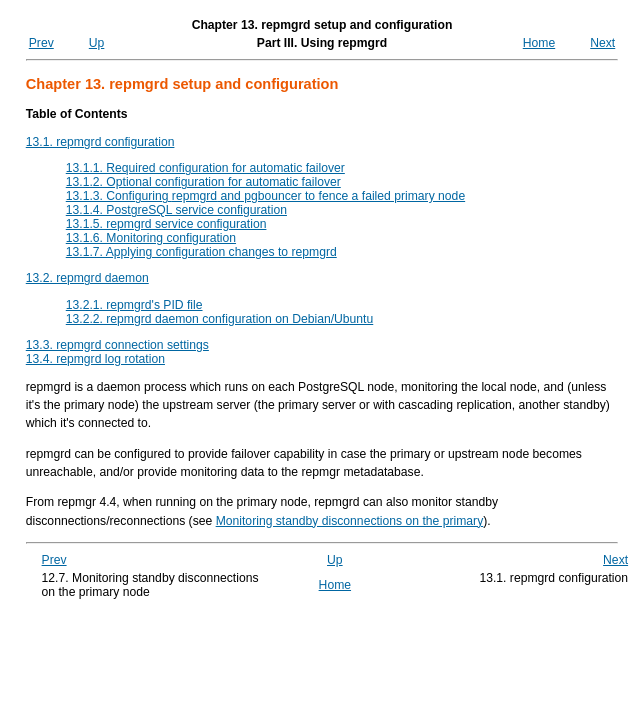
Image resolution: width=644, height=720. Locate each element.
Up (97, 43)
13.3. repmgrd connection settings (117, 345)
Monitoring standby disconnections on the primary (350, 521)
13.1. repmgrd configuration (100, 142)
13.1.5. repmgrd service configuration (166, 224)
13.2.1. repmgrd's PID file (134, 305)
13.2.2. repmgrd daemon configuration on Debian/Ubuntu (220, 319)
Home (539, 43)
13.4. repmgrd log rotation (95, 359)
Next (602, 43)
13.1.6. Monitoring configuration (151, 238)
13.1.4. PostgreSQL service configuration (176, 210)
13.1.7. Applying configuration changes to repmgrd (201, 252)
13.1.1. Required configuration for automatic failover (205, 168)
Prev (41, 43)
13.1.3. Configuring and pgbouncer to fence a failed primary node (265, 196)
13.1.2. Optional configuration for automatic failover (203, 182)
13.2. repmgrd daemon (87, 278)
